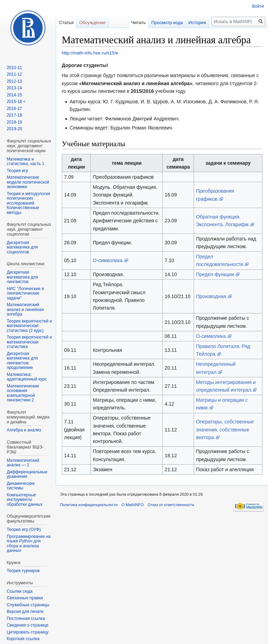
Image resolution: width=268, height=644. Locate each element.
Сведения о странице (28, 625)
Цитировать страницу (28, 632)
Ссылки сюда (20, 591)
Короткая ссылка (23, 639)
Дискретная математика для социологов (22, 247)
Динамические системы (21, 486)
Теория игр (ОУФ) (24, 530)
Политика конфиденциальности (89, 505)
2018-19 (14, 122)
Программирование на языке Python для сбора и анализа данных (29, 544)
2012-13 (14, 81)
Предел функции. (216, 274)
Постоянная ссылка (26, 619)
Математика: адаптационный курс (27, 377)
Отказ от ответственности (171, 505)
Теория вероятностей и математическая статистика (29, 342)
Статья (66, 23)
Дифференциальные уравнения (27, 474)
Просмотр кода (167, 23)
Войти (258, 6)
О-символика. (108, 260)
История (197, 23)
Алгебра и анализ (24, 430)
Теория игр (17, 171)
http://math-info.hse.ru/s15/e (90, 53)
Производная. (212, 296)
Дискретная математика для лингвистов (22, 277)
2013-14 (14, 88)
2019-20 (14, 129)
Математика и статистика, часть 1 (25, 162)
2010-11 (14, 68)
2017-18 (14, 115)
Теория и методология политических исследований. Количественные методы (28, 203)
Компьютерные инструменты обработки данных (25, 500)
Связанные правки (25, 598)
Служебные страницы (28, 605)
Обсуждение (92, 23)
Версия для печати (25, 612)
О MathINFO (132, 505)
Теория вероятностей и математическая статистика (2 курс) (29, 326)
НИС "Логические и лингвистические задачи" (25, 293)
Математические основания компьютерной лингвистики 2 (23, 393)
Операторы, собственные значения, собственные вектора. (225, 430)
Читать (138, 23)
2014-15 (14, 95)
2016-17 (14, 109)
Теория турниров (23, 571)
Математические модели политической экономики (28, 182)
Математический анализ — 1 (23, 463)
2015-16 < (16, 102)
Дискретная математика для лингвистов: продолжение (22, 361)
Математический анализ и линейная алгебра (25, 309)
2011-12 (14, 74)
